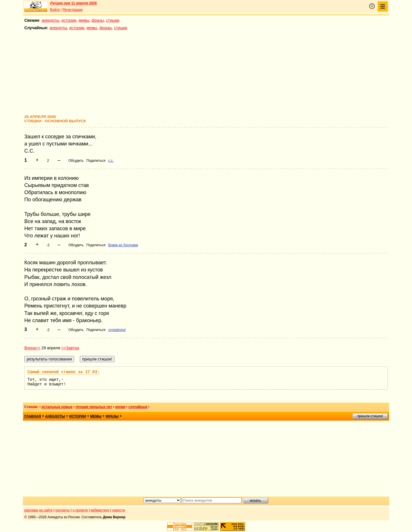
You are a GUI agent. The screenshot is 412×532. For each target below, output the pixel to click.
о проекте (80, 510)
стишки (113, 20)
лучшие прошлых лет (94, 407)
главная (33, 416)
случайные (138, 407)
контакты (63, 510)
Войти (55, 10)
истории (69, 20)
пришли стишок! (370, 416)
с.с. (111, 161)
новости (118, 510)
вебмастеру (100, 510)
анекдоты (50, 20)
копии (120, 407)
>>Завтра (70, 348)
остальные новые (57, 407)
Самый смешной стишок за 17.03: (64, 372)
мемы (84, 20)
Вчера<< (32, 348)
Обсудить (76, 161)
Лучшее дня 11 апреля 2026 (73, 3)
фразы (98, 20)
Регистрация (72, 10)
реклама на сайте (38, 510)
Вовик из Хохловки (123, 245)
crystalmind (117, 330)
